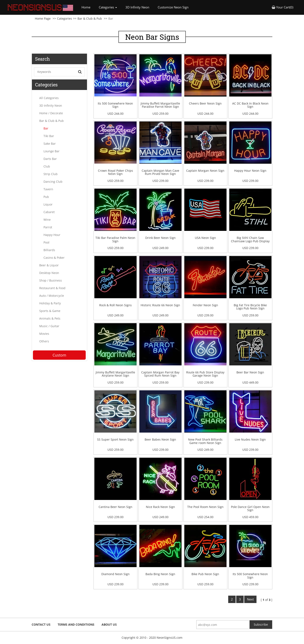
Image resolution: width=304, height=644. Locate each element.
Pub (46, 197)
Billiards (49, 250)
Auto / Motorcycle (52, 296)
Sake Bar (50, 144)
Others (44, 341)
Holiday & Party (50, 303)
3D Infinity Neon (137, 7)
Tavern (48, 189)
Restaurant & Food (52, 288)
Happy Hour (52, 235)
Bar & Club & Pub (90, 18)
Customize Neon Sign (173, 7)
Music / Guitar (49, 326)
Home (88, 7)
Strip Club (51, 174)
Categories (64, 18)
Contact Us (41, 624)
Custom (59, 355)
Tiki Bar (49, 136)
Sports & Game (50, 311)
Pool (46, 242)
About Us (109, 624)
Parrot (48, 227)
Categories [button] (108, 7)
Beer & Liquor (49, 265)
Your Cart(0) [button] (282, 7)
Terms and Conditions (76, 624)
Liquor (48, 204)
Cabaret (49, 212)
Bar (46, 128)
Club (47, 166)
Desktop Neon (49, 273)
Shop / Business (51, 280)
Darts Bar (50, 159)
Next (250, 599)
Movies (44, 334)
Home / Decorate (51, 113)
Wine (47, 220)
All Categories (49, 98)
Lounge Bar (52, 151)
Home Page (43, 18)
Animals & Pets (50, 318)
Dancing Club (53, 182)
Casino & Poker (54, 258)
